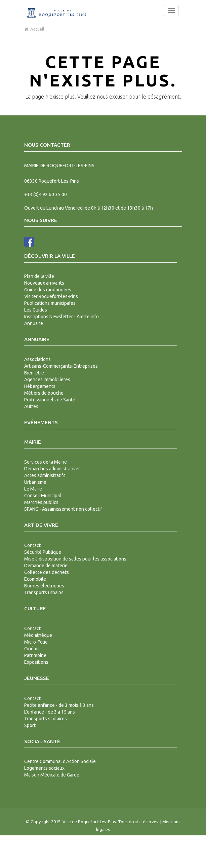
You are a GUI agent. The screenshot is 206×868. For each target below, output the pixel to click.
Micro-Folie (36, 642)
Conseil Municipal (43, 496)
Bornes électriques (44, 586)
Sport (30, 725)
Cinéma (32, 649)
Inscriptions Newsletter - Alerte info (61, 317)
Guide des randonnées (48, 290)
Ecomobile (35, 579)
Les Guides (36, 310)
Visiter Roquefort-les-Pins (51, 296)
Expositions (36, 662)
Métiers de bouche (44, 393)
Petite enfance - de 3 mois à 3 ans (59, 705)
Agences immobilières (47, 379)
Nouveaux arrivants (44, 283)
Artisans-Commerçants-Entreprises (61, 366)
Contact (32, 545)
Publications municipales (50, 303)
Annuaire (34, 323)
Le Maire (33, 489)
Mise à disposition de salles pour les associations (75, 559)
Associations (37, 359)
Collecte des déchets (47, 572)
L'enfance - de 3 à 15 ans (50, 712)
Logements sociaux (44, 768)
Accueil (34, 29)
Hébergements (40, 386)
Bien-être (34, 373)
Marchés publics (41, 502)
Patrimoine (35, 655)
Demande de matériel (47, 566)
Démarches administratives (52, 469)
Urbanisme (35, 482)
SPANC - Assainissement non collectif (63, 509)
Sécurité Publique (43, 552)
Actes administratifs (45, 475)
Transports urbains (44, 592)
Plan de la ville (39, 276)
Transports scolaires (46, 719)
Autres (31, 406)
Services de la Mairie (46, 462)
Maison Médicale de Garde (52, 775)
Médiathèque (38, 635)
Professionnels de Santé (50, 400)
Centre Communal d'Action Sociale (60, 761)
